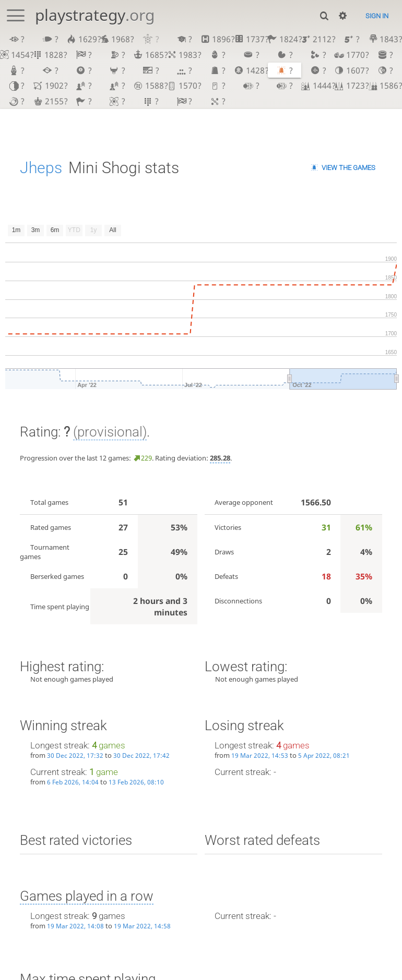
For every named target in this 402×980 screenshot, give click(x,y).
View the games (348, 168)
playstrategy (95, 15)
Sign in (377, 16)
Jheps (41, 168)
